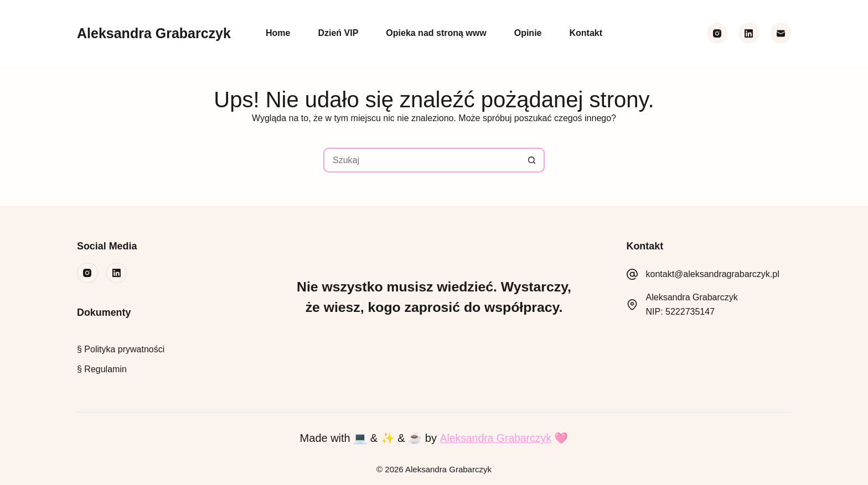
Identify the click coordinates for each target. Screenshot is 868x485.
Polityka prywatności (123, 349)
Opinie (528, 33)
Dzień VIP (338, 33)
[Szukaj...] (422, 160)
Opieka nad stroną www (436, 33)
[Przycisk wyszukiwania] (532, 160)
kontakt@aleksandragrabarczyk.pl (713, 274)
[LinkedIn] (749, 33)
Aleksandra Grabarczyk (154, 33)
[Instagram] (717, 33)
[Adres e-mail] (781, 33)
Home (278, 33)
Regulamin (105, 369)
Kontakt (586, 33)
